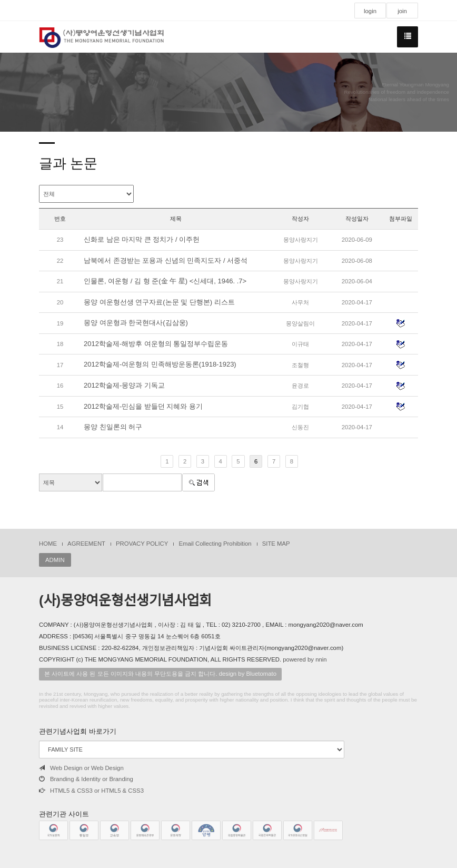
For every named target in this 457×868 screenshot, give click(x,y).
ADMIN (55, 560)
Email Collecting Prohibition (215, 544)
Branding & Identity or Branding (86, 779)
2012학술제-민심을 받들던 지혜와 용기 (143, 406)
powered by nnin (305, 659)
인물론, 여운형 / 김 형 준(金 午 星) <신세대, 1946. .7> (165, 281)
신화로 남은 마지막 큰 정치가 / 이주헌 (142, 239)
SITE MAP (276, 544)
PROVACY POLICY (142, 544)
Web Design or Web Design (81, 768)
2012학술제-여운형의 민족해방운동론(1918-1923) (160, 364)
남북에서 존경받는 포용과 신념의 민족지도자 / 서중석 (166, 260)
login (370, 11)
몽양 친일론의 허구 (113, 427)
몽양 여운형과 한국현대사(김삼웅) (136, 323)
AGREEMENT (86, 544)
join (402, 11)
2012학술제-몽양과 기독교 (124, 385)
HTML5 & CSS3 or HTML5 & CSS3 (91, 791)
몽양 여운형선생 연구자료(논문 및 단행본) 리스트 (159, 302)
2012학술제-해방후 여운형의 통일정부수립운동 (156, 344)
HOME (48, 544)
